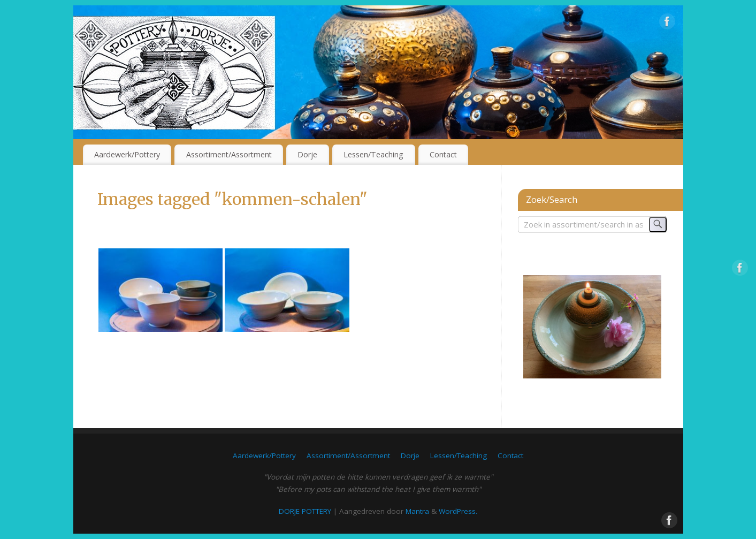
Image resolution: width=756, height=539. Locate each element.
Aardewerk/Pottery (127, 154)
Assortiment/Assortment (229, 154)
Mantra (417, 511)
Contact (443, 154)
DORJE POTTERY (305, 511)
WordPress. (458, 511)
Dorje (307, 154)
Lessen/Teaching (373, 154)
